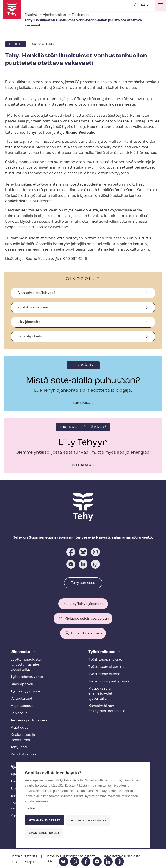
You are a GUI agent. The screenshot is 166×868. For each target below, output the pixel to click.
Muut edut (19, 728)
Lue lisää (81, 403)
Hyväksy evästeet (45, 820)
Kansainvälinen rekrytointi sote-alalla (107, 709)
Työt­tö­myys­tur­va (25, 691)
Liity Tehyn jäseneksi (87, 604)
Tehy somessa (83, 583)
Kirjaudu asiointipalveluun (87, 619)
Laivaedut (19, 713)
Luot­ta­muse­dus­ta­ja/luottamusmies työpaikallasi (26, 665)
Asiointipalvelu (30, 337)
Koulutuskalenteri (33, 308)
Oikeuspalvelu (22, 684)
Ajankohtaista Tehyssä (36, 293)
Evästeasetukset (44, 833)
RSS (14, 862)
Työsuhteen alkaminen (107, 667)
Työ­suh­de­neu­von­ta (27, 677)
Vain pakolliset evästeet (88, 821)
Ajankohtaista (54, 15)
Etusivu (31, 15)
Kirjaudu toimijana (87, 633)
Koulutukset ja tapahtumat (23, 738)
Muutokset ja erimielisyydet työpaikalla (100, 694)
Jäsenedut (21, 652)
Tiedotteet (80, 15)
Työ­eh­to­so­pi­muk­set (105, 660)
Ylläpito (31, 862)
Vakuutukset (21, 699)
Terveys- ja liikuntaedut (30, 721)
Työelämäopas (102, 652)
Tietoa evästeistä (24, 856)
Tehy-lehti (19, 747)
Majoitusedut (22, 706)
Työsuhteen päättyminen (109, 681)
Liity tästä (81, 465)
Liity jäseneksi (29, 322)
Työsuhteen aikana (104, 674)
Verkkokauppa (23, 755)
